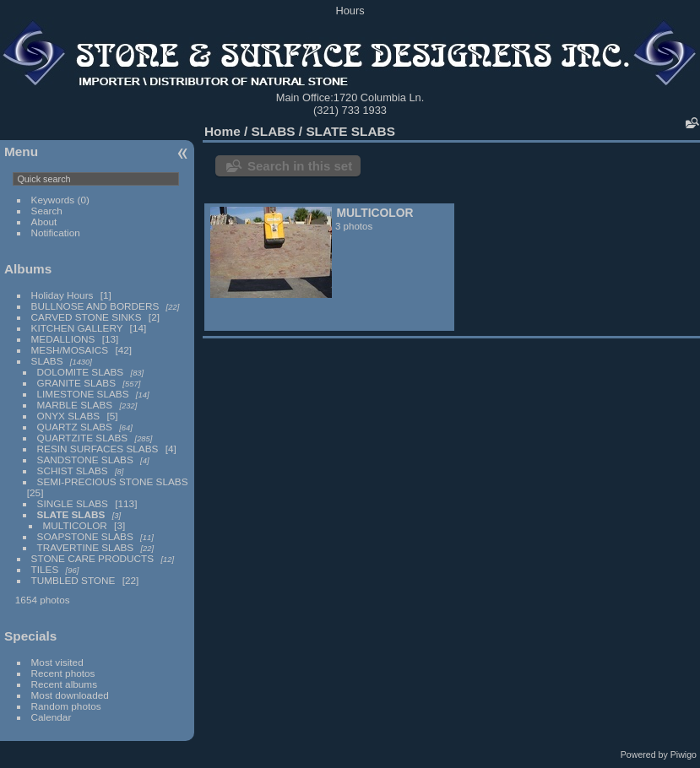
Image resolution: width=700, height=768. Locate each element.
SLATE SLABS (71, 514)
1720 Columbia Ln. (379, 97)
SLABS (47, 361)
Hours (350, 11)
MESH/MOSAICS (70, 350)
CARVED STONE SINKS (87, 317)
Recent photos (63, 673)
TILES (45, 569)
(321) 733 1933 (350, 110)
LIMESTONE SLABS (83, 394)
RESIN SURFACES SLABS (98, 449)
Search (47, 211)
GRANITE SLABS (77, 383)
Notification (56, 233)
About (44, 222)
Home (222, 131)
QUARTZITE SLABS (83, 438)
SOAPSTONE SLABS (85, 536)
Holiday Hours (62, 295)
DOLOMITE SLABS (81, 372)
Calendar (52, 717)
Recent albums (64, 684)
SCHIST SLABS (73, 471)
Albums (28, 269)
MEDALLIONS (63, 339)
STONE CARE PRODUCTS (93, 558)
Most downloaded (70, 695)
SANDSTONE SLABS (85, 460)
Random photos (66, 706)
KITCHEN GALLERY (77, 328)
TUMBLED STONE (73, 580)
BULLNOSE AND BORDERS (95, 306)
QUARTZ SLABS (75, 427)
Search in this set (300, 166)
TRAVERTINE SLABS (86, 547)
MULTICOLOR (75, 525)
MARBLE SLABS (75, 405)
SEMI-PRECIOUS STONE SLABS (113, 481)
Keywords (53, 200)
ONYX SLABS (69, 416)
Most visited (57, 662)
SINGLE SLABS (73, 503)
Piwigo (684, 754)
